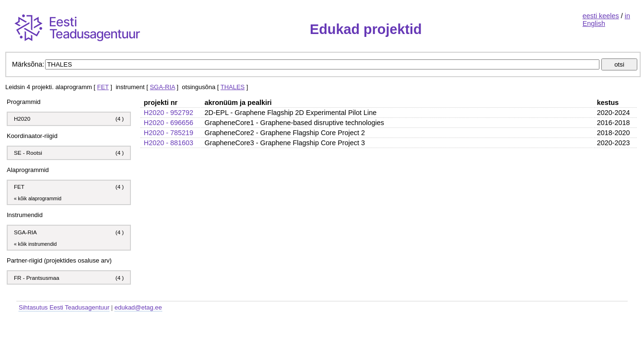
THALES (233, 87)
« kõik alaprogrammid (38, 199)
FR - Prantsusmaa (37, 278)
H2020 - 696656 (169, 123)
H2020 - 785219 (169, 133)
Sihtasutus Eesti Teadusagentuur (64, 307)
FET (103, 87)
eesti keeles (601, 16)
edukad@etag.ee (138, 307)
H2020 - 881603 (169, 143)
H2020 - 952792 (169, 113)
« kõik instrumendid (35, 244)
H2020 (22, 119)
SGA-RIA (162, 87)
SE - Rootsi (28, 153)
